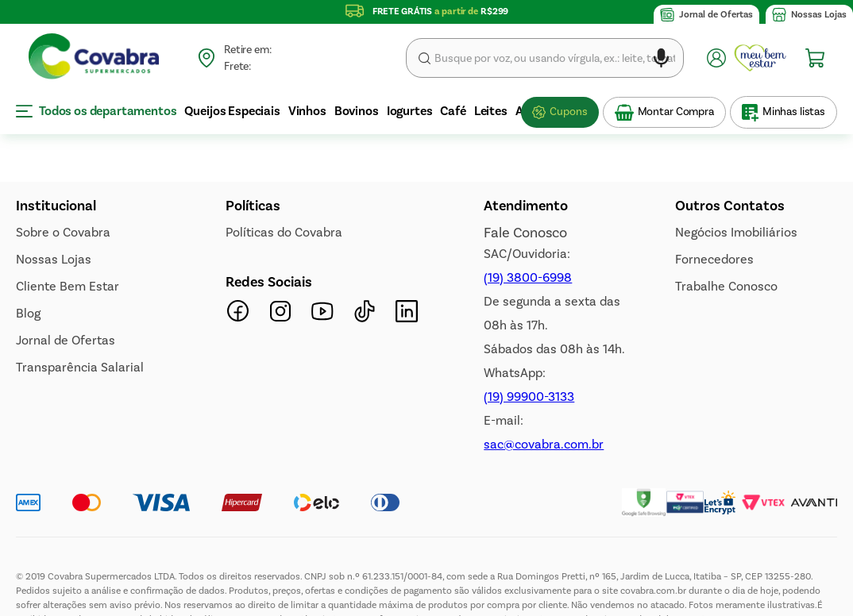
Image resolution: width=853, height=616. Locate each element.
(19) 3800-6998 (528, 382)
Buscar (425, 58)
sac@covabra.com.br (544, 549)
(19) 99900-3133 (529, 501)
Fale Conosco (525, 337)
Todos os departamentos (96, 111)
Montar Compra (676, 112)
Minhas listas (794, 112)
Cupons (568, 112)
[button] (661, 61)
